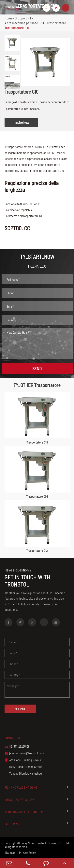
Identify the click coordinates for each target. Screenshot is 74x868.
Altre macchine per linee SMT (24, 23)
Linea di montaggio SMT (37, 799)
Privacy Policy (28, 852)
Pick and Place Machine (37, 787)
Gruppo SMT (23, 18)
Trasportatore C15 (37, 442)
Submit (20, 709)
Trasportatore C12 (37, 551)
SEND (37, 368)
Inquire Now (21, 122)
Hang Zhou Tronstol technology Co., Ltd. (45, 843)
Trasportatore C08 (37, 496)
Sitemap (10, 852)
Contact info (14, 738)
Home (8, 18)
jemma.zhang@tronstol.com (24, 753)
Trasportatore (56, 23)
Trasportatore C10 (17, 28)
